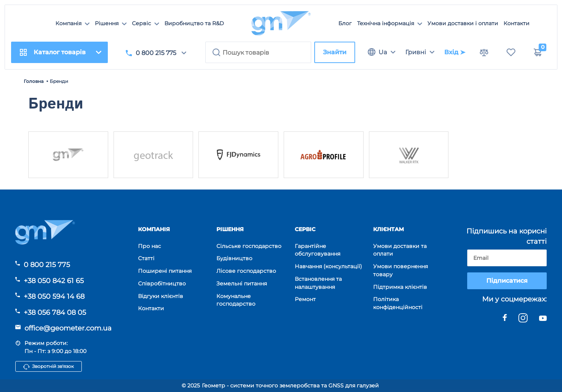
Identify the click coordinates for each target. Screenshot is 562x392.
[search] (258, 52)
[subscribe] (507, 258)
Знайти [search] (335, 52)
